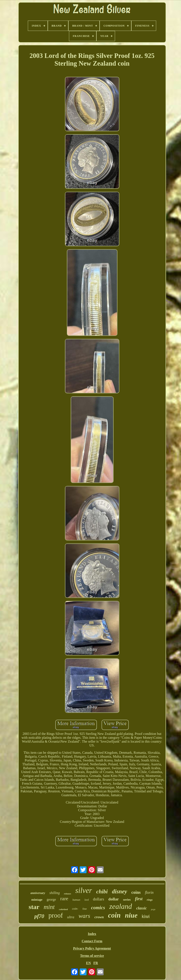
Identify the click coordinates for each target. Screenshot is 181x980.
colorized (63, 909)
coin (114, 915)
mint (49, 907)
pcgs (153, 909)
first (139, 899)
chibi (102, 892)
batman (76, 900)
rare (64, 899)
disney (120, 891)
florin (149, 893)
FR (96, 963)
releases (68, 894)
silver (84, 890)
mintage (37, 900)
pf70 (39, 916)
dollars (99, 899)
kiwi (146, 916)
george (51, 899)
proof (56, 915)
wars (84, 916)
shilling (55, 893)
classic (141, 908)
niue (131, 915)
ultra (71, 917)
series (127, 900)
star (34, 907)
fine (85, 909)
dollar (114, 899)
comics (98, 908)
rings (150, 900)
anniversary (38, 893)
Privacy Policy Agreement (92, 948)
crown (99, 917)
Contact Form (92, 941)
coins (136, 892)
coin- (75, 909)
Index (92, 934)
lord (87, 900)
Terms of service (92, 956)
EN (88, 963)
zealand (121, 906)
